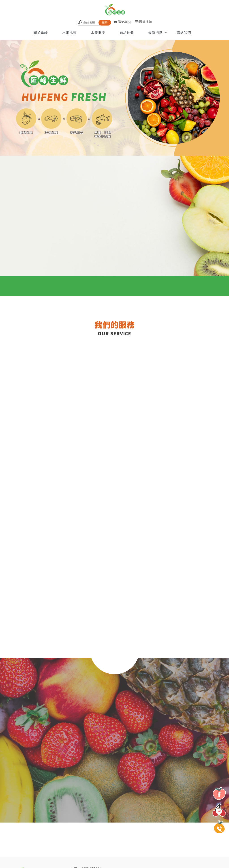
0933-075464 (91, 861)
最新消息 (155, 32)
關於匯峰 (41, 32)
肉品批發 (127, 32)
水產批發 (98, 32)
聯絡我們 (184, 32)
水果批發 (69, 32)
